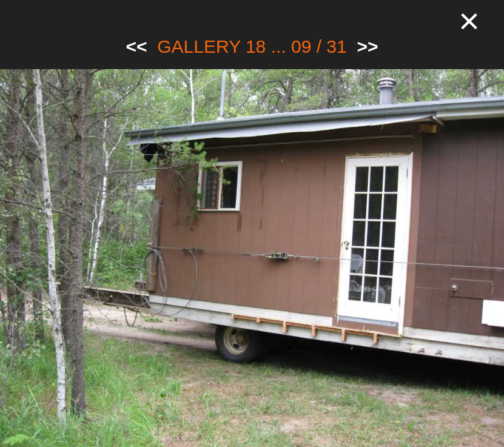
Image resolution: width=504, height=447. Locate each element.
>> (367, 46)
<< (137, 46)
